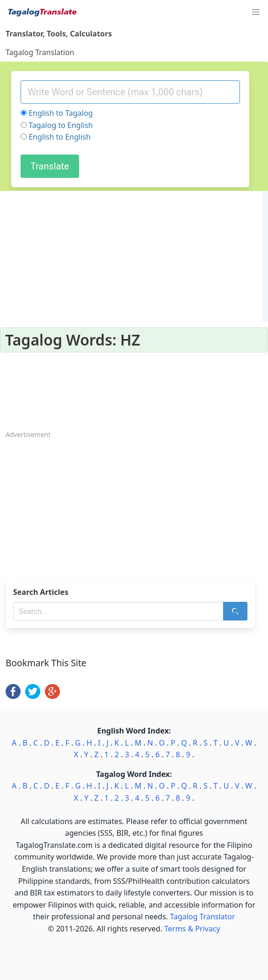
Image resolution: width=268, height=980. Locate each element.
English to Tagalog (61, 113)
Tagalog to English (61, 125)
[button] (256, 12)
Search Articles (41, 592)
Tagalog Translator (202, 917)
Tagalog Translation (40, 52)
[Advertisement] (134, 506)
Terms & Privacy (192, 929)
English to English (60, 137)
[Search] (235, 611)
